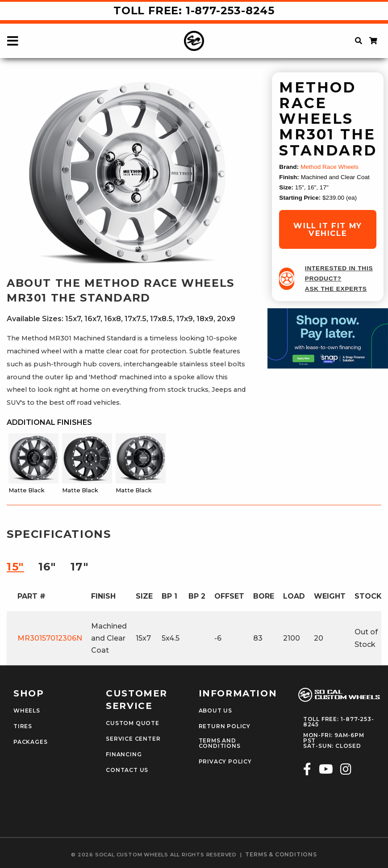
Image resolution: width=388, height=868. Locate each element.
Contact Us (127, 770)
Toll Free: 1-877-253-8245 (194, 10)
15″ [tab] (15, 567)
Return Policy (225, 726)
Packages (30, 742)
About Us (215, 711)
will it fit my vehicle (328, 229)
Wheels (27, 711)
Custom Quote (133, 723)
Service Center (133, 739)
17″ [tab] (80, 567)
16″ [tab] (47, 567)
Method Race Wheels (330, 167)
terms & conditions (281, 855)
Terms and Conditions (220, 743)
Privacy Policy (225, 762)
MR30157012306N (50, 638)
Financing (124, 755)
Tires (23, 726)
